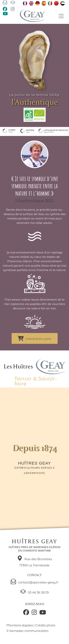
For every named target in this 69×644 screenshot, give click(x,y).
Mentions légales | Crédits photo (31, 625)
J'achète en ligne (34, 338)
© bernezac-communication (28, 631)
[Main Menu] (61, 16)
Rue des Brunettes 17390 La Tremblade (35, 562)
